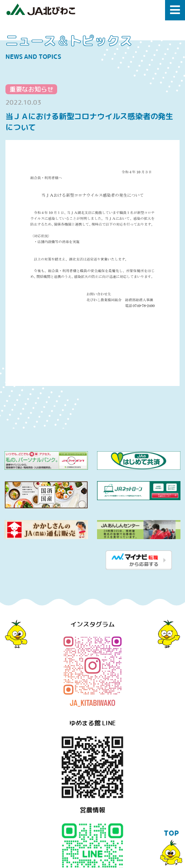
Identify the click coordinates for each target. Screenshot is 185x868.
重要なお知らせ (32, 89)
